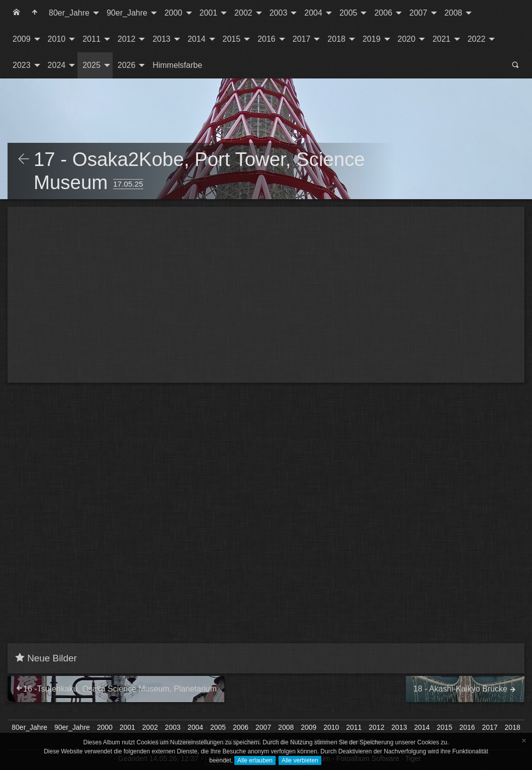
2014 (197, 39)
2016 (267, 39)
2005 (348, 13)
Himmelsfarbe (177, 65)
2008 (454, 13)
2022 (477, 39)
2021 (441, 39)
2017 (302, 39)
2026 (127, 65)
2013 (161, 39)
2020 (407, 39)
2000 (173, 13)
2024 (57, 65)
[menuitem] (17, 13)
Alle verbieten (300, 760)
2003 (279, 13)
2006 (383, 13)
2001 (209, 13)
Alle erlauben (255, 760)
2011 (92, 39)
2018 (336, 39)
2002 (243, 13)
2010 (57, 39)
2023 (22, 65)
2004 (313, 13)
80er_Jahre (69, 13)
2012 (127, 39)
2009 (22, 39)
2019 (372, 39)
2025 (92, 65)
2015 (232, 39)
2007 (418, 13)
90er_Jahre (127, 13)
